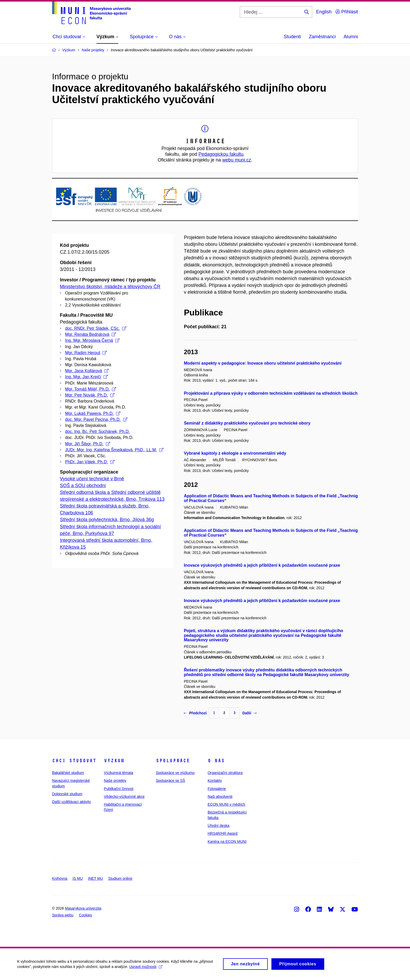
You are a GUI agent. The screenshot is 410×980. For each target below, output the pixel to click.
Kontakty (215, 781)
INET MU (95, 878)
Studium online (120, 878)
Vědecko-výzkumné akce (124, 797)
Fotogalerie (217, 789)
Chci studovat (74, 761)
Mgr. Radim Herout (86, 353)
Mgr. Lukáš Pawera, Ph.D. (93, 413)
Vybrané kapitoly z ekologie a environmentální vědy (235, 453)
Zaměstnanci (322, 37)
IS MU (78, 878)
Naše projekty (115, 781)
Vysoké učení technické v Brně (92, 479)
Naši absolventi (220, 797)
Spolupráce (173, 761)
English (324, 12)
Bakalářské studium (68, 773)
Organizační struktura (225, 773)
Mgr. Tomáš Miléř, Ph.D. (91, 389)
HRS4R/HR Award (223, 833)
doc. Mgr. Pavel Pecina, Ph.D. (96, 419)
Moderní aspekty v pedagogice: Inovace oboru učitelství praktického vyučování (263, 363)
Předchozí (195, 713)
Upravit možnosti (147, 968)
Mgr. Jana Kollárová (87, 371)
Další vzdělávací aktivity (72, 802)
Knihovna (60, 878)
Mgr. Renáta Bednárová (90, 334)
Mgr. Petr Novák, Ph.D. (90, 395)
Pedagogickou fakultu (221, 154)
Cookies (86, 915)
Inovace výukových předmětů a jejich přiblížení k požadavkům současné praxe (262, 565)
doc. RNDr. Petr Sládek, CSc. (96, 328)
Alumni (351, 37)
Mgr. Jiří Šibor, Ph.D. (88, 444)
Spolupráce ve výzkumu (175, 773)
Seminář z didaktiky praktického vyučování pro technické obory (247, 423)
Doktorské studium (67, 794)
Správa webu (63, 915)
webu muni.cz (237, 160)
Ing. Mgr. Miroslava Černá (92, 340)
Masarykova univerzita (83, 908)
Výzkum (114, 761)
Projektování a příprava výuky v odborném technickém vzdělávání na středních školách (271, 393)
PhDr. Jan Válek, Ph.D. (90, 462)
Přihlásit (347, 12)
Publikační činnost (119, 789)
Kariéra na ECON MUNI (227, 842)
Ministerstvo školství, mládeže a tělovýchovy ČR (110, 287)
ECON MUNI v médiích (226, 804)
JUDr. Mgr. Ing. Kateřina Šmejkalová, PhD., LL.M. (114, 450)
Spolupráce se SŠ (170, 781)
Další (249, 713)
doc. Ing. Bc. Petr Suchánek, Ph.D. (97, 431)
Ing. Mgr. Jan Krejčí (86, 377)
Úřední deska (218, 826)
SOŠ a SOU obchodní (83, 486)
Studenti (292, 37)
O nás (216, 761)
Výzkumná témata (118, 773)
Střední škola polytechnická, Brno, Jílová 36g (107, 520)
